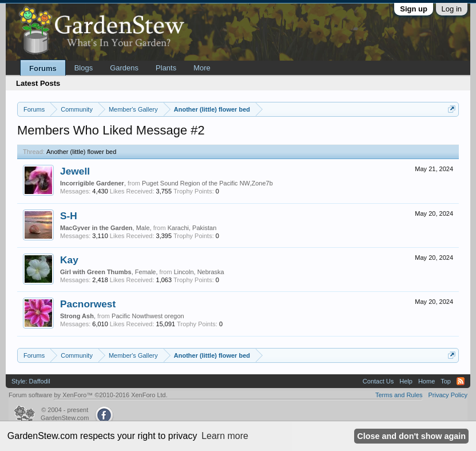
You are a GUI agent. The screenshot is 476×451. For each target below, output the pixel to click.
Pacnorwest (88, 304)
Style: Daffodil (31, 381)
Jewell (75, 171)
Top (446, 381)
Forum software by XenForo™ (88, 395)
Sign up (414, 9)
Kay (69, 260)
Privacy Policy (448, 395)
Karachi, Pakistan (192, 228)
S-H (69, 216)
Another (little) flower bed (81, 152)
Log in (452, 9)
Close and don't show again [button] (411, 436)
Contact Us (378, 381)
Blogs (84, 68)
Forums (43, 68)
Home (427, 381)
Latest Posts (38, 83)
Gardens (124, 68)
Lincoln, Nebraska (199, 272)
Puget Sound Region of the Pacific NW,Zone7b (207, 183)
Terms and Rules (399, 395)
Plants (166, 68)
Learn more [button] (225, 436)
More (202, 68)
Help (406, 381)
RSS (461, 381)
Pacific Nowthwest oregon (148, 316)
